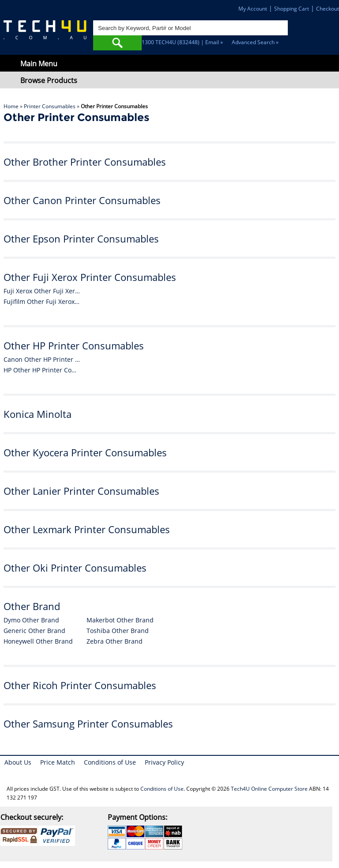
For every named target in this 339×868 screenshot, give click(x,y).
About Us (18, 762)
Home (11, 106)
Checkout (328, 9)
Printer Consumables (50, 106)
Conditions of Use (110, 762)
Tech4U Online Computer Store (269, 789)
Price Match (58, 762)
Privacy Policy (164, 762)
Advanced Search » (255, 42)
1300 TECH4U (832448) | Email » (182, 42)
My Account (253, 9)
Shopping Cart (292, 9)
